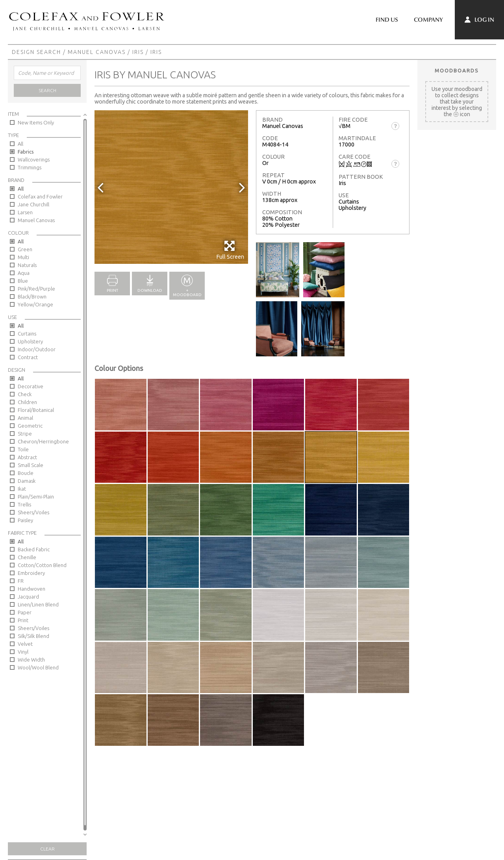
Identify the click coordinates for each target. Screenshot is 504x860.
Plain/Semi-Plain (36, 497)
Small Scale (31, 465)
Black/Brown (32, 297)
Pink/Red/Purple (36, 289)
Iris (138, 52)
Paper (25, 612)
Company (428, 20)
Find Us (387, 20)
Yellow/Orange (35, 304)
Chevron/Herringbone (43, 441)
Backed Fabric (34, 549)
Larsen (25, 212)
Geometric (30, 426)
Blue (23, 281)
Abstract (27, 457)
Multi (23, 257)
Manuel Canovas (97, 52)
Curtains (27, 334)
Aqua (24, 273)
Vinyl (23, 652)
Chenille (27, 557)
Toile (23, 449)
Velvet (25, 644)
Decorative (31, 386)
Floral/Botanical (36, 410)
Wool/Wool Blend (38, 667)
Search (47, 90)
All (20, 144)
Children (27, 402)
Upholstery (30, 341)
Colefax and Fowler (40, 196)
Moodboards (457, 70)
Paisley (25, 520)
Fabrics (26, 152)
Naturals (27, 265)
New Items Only (36, 122)
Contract (28, 357)
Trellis (24, 504)
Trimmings (30, 167)
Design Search (36, 52)
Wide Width (31, 660)
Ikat (22, 489)
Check (25, 394)
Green (25, 249)
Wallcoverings (34, 159)
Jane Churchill (33, 204)
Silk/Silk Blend (33, 636)
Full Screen (230, 250)
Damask (27, 481)
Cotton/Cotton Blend (42, 565)
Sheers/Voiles (33, 512)
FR (21, 581)
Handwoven (31, 589)
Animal (25, 418)
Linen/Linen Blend (38, 604)
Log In (479, 20)
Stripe (25, 434)
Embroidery (31, 573)
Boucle (26, 473)
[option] (171, 187)
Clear (47, 849)
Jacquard (28, 597)
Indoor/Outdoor (37, 349)
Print (23, 620)
